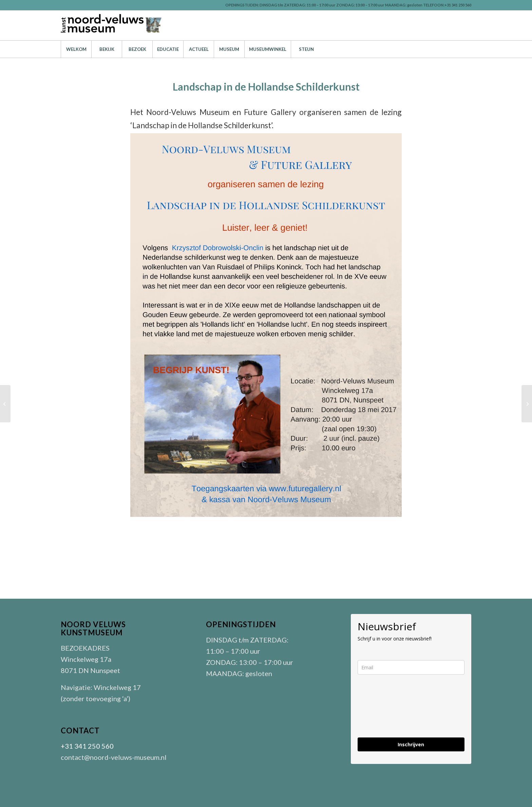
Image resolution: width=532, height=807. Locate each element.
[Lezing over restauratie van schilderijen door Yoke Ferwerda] (527, 404)
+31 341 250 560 (87, 746)
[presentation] (409, 712)
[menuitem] (76, 49)
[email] (411, 667)
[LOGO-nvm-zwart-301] (112, 25)
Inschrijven (411, 744)
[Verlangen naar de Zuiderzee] (5, 404)
